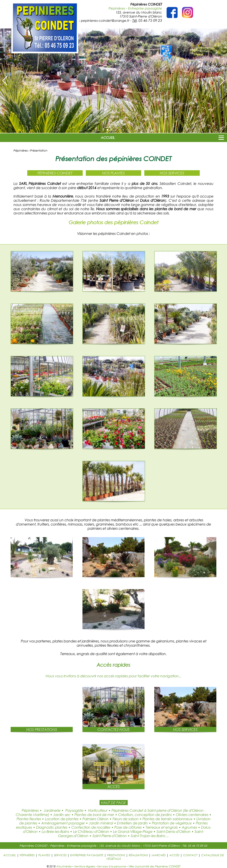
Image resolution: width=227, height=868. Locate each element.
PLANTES (44, 855)
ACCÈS (174, 855)
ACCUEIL (108, 138)
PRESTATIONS (116, 855)
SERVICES (60, 855)
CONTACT (190, 855)
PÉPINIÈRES (27, 855)
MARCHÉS (159, 855)
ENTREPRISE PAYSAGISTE (87, 855)
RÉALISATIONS (138, 855)
